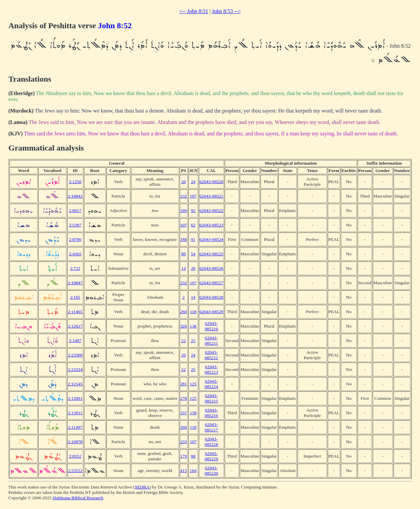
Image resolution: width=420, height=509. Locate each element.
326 (184, 326)
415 (184, 471)
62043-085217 (212, 427)
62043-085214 (212, 384)
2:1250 (75, 182)
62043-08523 (211, 225)
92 (193, 210)
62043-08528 (211, 297)
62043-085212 (212, 355)
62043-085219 (212, 456)
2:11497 (75, 427)
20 (183, 182)
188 (184, 239)
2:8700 (75, 239)
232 (184, 196)
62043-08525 (211, 254)
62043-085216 (212, 413)
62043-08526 (211, 268)
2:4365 (75, 254)
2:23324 (75, 369)
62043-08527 (211, 283)
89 (183, 254)
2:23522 (75, 471)
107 (193, 196)
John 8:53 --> (226, 11)
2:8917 (75, 210)
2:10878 (75, 442)
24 (193, 182)
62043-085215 (212, 398)
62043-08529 (211, 312)
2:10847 (75, 283)
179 (184, 456)
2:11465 (75, 312)
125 (193, 384)
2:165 (75, 297)
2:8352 (75, 456)
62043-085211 (212, 341)
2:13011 (75, 413)
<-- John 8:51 (194, 11)
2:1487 (75, 341)
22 (183, 341)
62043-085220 (212, 471)
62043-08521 (211, 196)
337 (184, 413)
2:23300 (75, 355)
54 (193, 254)
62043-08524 (211, 239)
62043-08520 (211, 182)
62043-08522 (211, 210)
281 (184, 384)
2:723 (75, 268)
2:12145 (75, 384)
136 (193, 326)
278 (184, 398)
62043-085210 (212, 326)
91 (193, 239)
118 (193, 312)
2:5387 (75, 225)
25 (193, 341)
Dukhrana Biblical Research (78, 498)
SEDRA (142, 487)
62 (193, 225)
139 (193, 413)
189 (184, 210)
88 (193, 456)
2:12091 (75, 398)
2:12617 (75, 326)
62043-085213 (212, 369)
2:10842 (75, 196)
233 (184, 442)
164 (193, 471)
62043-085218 (212, 442)
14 (183, 268)
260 (184, 312)
